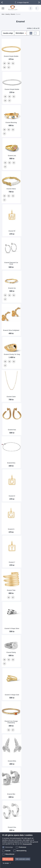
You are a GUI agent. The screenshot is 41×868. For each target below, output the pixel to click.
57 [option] (4, 360)
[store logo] (13, 8)
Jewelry (8, 14)
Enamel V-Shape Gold (30, 358)
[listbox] (11, 358)
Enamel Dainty (11, 348)
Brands (13, 14)
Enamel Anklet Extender (11, 715)
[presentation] (2, 2)
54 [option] (13, 356)
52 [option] (9, 356)
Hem (3, 14)
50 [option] (4, 356)
